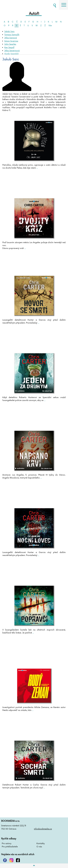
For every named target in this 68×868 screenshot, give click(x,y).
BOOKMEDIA (13, 5)
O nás (39, 847)
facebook (18, 860)
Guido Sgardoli (11, 54)
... (37, 168)
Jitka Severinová (12, 51)
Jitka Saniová (11, 38)
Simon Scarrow (11, 41)
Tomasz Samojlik (12, 35)
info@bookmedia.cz (43, 829)
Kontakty (41, 844)
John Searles (10, 44)
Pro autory (7, 844)
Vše (50, 26)
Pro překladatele (10, 847)
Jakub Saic (9, 32)
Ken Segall (9, 48)
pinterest (5, 860)
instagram (11, 860)
